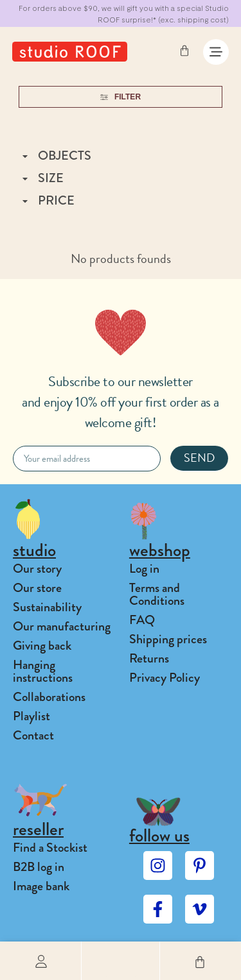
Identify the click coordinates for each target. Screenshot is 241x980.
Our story (37, 569)
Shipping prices (168, 639)
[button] (121, 961)
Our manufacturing (62, 626)
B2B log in (39, 867)
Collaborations (49, 697)
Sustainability (47, 607)
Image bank (41, 886)
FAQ (142, 620)
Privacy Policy (165, 678)
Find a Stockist (50, 848)
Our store (37, 588)
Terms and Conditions (157, 594)
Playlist (31, 716)
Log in (144, 569)
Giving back (42, 646)
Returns (149, 658)
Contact (33, 735)
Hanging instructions (43, 671)
